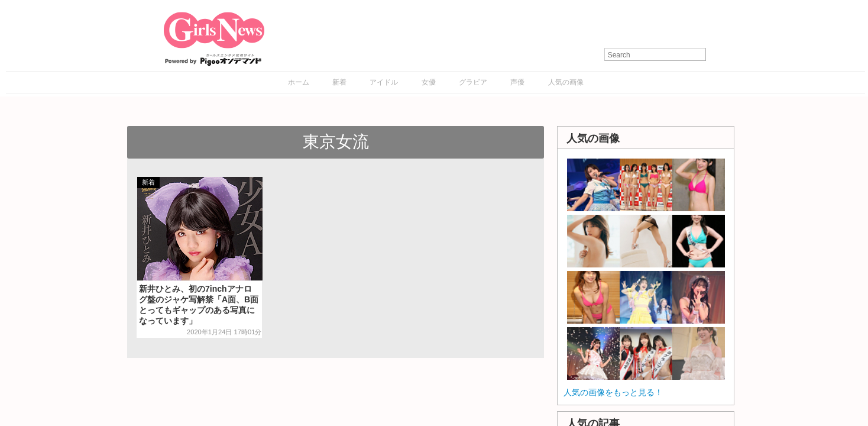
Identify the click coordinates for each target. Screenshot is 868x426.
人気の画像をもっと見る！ (613, 392)
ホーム (299, 82)
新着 (339, 82)
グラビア (473, 82)
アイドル (384, 82)
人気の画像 (566, 82)
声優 (517, 82)
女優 (429, 82)
